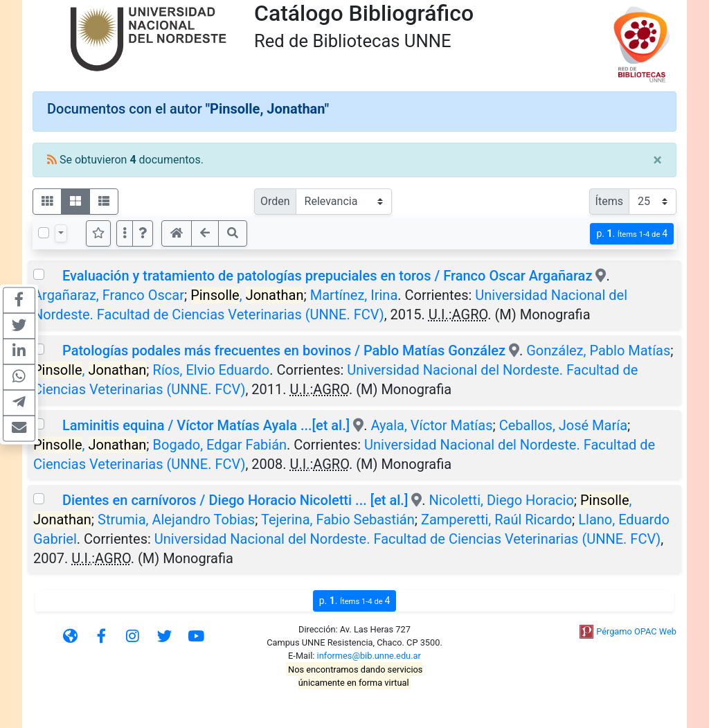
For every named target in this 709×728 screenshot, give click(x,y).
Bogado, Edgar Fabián (220, 445)
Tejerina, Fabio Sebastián (338, 520)
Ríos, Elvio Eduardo (212, 370)
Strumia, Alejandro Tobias (176, 520)
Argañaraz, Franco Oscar (109, 295)
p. (632, 234)
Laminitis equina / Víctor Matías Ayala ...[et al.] (206, 425)
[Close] (657, 160)
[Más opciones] (125, 233)
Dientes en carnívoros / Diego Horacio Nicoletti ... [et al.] (235, 500)
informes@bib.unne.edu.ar (369, 656)
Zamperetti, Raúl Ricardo (496, 520)
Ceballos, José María (563, 425)
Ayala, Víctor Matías (431, 425)
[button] (143, 233)
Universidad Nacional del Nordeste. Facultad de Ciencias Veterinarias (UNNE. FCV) (407, 539)
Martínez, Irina (354, 295)
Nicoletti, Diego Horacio (502, 500)
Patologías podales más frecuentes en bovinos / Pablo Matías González (284, 350)
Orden (275, 201)
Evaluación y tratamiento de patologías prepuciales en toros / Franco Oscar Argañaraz (327, 276)
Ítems (609, 201)
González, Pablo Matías (598, 350)
